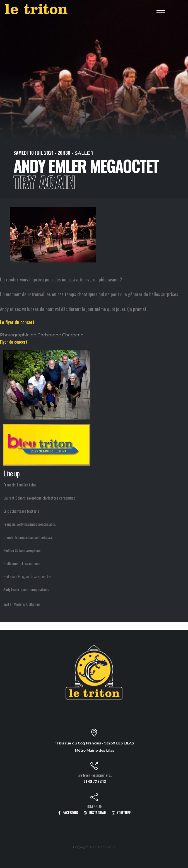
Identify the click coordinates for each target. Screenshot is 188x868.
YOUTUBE (121, 813)
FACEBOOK (68, 813)
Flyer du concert (14, 342)
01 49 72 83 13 (95, 781)
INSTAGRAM (95, 813)
